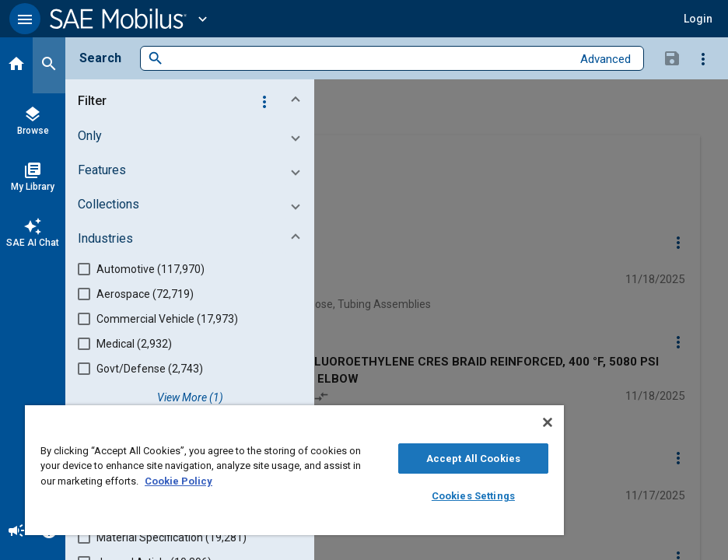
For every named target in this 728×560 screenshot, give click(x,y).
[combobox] (367, 59)
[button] (25, 19)
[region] (294, 470)
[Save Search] (672, 58)
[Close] (548, 422)
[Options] (703, 58)
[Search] (49, 65)
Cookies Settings (473, 496)
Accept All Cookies (473, 458)
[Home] (16, 65)
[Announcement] (16, 532)
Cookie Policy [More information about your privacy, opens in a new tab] (178, 481)
